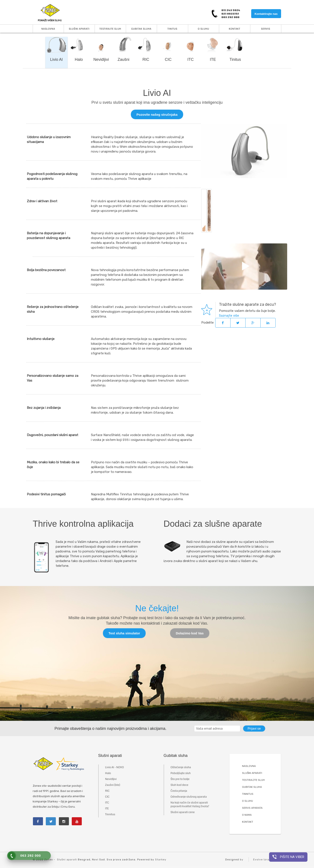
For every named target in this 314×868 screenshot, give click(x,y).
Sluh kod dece (179, 785)
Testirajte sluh (110, 29)
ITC (190, 59)
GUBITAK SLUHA (252, 787)
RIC (146, 59)
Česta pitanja (179, 791)
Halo (79, 59)
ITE (213, 59)
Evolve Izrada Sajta (267, 860)
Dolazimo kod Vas (190, 633)
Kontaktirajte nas (266, 14)
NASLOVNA (249, 766)
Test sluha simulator (124, 633)
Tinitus (172, 29)
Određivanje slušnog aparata (189, 797)
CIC (168, 59)
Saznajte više (229, 316)
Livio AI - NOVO (114, 768)
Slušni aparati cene (183, 812)
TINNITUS (248, 794)
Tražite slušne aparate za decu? (247, 305)
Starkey (161, 860)
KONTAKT (248, 822)
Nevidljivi (101, 59)
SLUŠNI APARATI (252, 773)
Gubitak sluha (141, 29)
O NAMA (247, 815)
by (242, 860)
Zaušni (123, 59)
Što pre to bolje (180, 779)
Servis (266, 29)
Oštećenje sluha (181, 768)
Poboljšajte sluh (181, 773)
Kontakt (235, 29)
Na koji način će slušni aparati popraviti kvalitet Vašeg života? (190, 805)
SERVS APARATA (252, 808)
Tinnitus (110, 815)
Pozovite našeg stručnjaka (157, 115)
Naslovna (48, 29)
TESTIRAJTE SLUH (253, 780)
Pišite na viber (288, 857)
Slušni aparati (79, 29)
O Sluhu (203, 29)
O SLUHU (247, 801)
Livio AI (56, 59)
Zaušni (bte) (113, 785)
